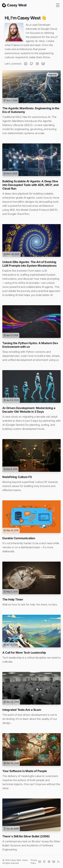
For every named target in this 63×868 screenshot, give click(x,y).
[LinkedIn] (26, 64)
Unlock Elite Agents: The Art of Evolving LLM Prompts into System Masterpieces (29, 264)
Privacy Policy (34, 862)
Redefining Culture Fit (17, 477)
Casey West (16, 860)
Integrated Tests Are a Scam (22, 710)
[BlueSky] (43, 64)
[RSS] (58, 862)
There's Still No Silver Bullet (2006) (26, 836)
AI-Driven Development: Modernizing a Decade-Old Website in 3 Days (29, 410)
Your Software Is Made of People (25, 771)
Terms (25, 860)
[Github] (44, 862)
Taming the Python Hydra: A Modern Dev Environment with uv (30, 345)
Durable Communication (19, 538)
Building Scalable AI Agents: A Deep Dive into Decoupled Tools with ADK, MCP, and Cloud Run (30, 185)
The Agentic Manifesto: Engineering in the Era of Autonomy (31, 110)
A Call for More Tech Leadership (24, 653)
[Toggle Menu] (58, 5)
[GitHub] (32, 64)
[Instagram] (37, 64)
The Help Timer (13, 599)
